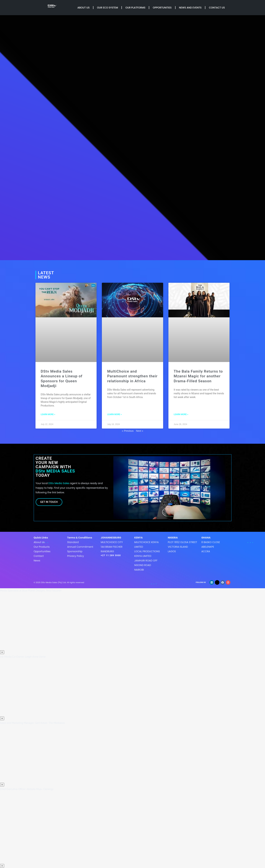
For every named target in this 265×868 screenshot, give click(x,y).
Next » (139, 431)
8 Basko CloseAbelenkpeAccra (211, 547)
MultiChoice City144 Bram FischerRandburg (112, 547)
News (37, 561)
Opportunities (162, 8)
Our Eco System (107, 8)
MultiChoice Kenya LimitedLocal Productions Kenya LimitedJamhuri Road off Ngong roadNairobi (147, 556)
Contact (39, 556)
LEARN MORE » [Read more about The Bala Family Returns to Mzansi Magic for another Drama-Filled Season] (181, 414)
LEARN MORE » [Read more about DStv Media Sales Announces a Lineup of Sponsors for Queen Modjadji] (48, 414)
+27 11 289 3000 (111, 555)
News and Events (190, 8)
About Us (84, 8)
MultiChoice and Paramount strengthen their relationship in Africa (132, 376)
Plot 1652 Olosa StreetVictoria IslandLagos (182, 547)
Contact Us (217, 8)
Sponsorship (75, 551)
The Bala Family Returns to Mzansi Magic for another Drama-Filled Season (198, 376)
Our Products (42, 547)
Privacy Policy (75, 556)
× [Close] (2, 652)
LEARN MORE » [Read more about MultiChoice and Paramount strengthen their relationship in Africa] (114, 414)
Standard (73, 542)
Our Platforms (135, 8)
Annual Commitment (80, 547)
